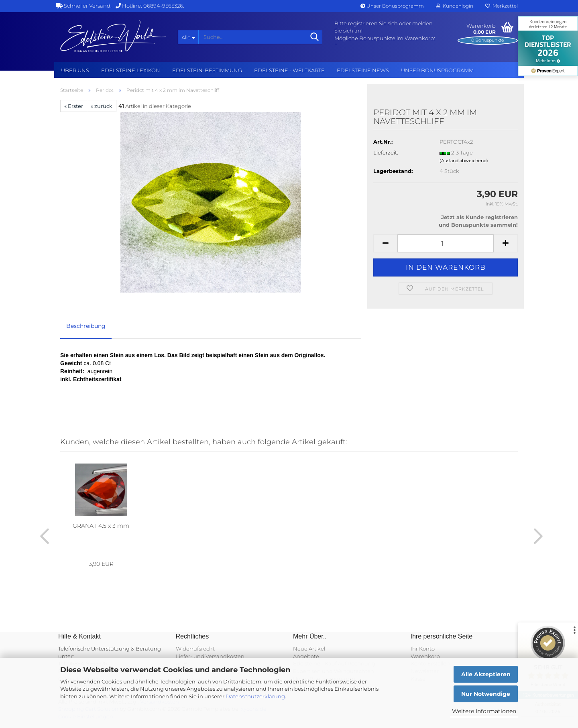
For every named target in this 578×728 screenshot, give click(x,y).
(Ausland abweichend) (464, 161)
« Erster (74, 106)
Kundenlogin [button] (455, 6)
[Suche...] (188, 37)
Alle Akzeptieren (486, 674)
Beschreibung (86, 326)
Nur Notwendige (486, 694)
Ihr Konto (423, 649)
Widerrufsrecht (195, 649)
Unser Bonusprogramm (392, 6)
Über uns (75, 70)
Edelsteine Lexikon (131, 70)
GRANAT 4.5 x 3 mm (101, 526)
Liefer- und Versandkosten (210, 656)
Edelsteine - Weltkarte (289, 70)
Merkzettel (502, 6)
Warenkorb (425, 656)
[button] (385, 243)
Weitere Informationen (484, 711)
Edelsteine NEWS (363, 70)
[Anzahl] (446, 243)
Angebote (306, 656)
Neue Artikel (309, 649)
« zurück (102, 106)
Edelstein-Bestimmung (207, 70)
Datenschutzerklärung (255, 696)
